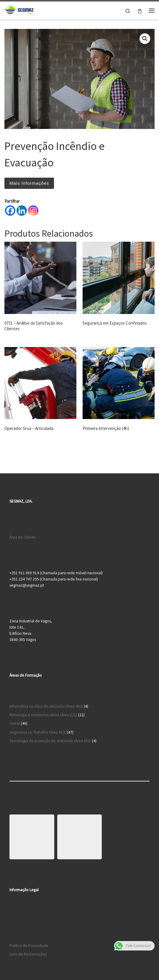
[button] (145, 39)
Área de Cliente (23, 537)
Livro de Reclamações (28, 954)
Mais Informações (29, 183)
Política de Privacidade (29, 946)
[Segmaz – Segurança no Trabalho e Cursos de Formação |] (19, 10)
